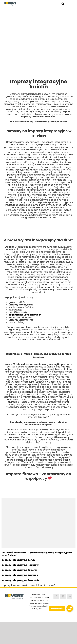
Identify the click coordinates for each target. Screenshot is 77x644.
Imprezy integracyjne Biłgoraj (19, 570)
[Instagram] (63, 596)
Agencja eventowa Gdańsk (39, 606)
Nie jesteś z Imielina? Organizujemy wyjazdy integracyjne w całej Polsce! (37, 554)
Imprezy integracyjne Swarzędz (20, 580)
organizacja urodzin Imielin (25, 315)
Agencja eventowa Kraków (39, 600)
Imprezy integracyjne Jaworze (20, 575)
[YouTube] (70, 596)
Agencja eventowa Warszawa (39, 597)
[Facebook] (56, 596)
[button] (70, 608)
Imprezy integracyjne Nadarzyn (20, 565)
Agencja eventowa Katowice (39, 603)
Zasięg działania (39, 609)
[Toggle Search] (63, 4)
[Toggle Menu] (71, 4)
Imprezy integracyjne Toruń (18, 560)
